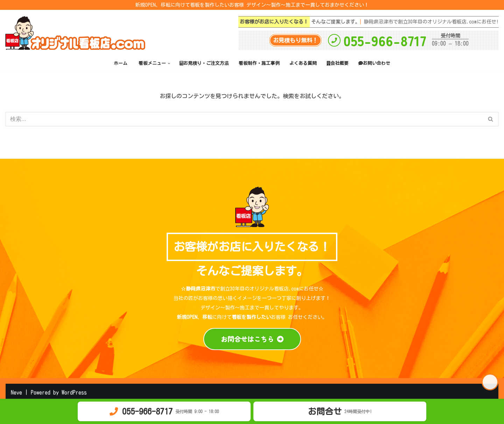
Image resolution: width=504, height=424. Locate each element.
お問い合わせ (374, 63)
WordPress (74, 392)
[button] (169, 63)
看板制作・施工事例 (259, 63)
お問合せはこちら (252, 339)
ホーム (121, 63)
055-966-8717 (385, 40)
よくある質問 (303, 63)
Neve (16, 392)
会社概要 (338, 63)
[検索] (244, 119)
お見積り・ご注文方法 (204, 63)
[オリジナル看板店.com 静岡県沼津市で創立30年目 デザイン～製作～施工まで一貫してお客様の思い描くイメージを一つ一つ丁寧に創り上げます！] (77, 33)
